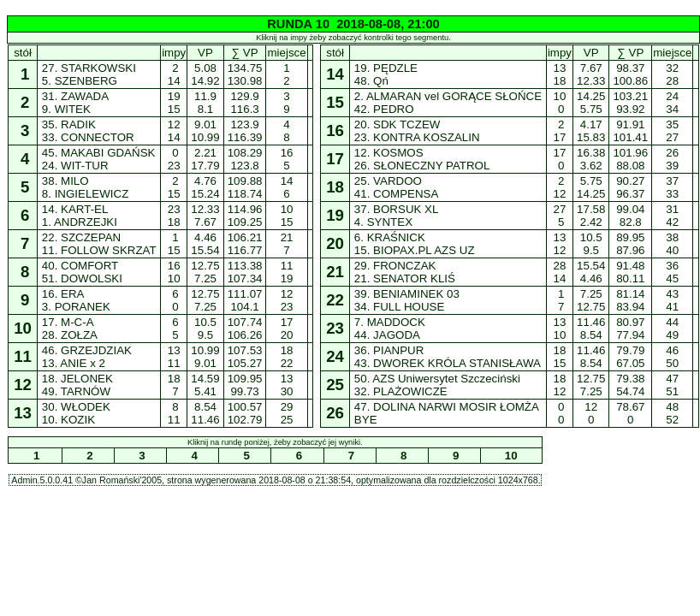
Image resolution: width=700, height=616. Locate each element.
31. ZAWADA (75, 96)
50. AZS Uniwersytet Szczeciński (437, 379)
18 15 (560, 357)
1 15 (174, 244)
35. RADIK (68, 124)
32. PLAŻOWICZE (400, 391)
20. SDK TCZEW (397, 124)
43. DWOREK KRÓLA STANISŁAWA (447, 363)
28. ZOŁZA (69, 335)
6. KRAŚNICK (389, 237)
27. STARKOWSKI (89, 68)
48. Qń (371, 81)
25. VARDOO (388, 181)
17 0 (560, 159)
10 (511, 456)
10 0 (560, 103)
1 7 (560, 300)
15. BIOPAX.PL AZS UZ (414, 250)
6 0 (174, 300)
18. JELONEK (77, 379)
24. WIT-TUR (75, 166)
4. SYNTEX (383, 222)
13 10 (560, 329)
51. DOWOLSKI (82, 278)
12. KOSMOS (389, 153)
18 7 (174, 385)
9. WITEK (66, 109)
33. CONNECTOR (88, 137)
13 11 (174, 357)
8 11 (174, 413)
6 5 (174, 329)
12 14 (174, 131)
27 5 (560, 216)
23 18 (174, 216)
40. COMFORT (80, 266)
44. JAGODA (387, 335)
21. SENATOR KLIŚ (404, 278)
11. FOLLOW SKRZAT (99, 250)
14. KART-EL (74, 209)
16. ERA (62, 294)
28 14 (560, 272)
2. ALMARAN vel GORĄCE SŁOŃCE (448, 96)
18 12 (560, 385)
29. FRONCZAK (395, 266)
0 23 (174, 159)
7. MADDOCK (389, 322)
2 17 (560, 131)
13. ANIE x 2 (74, 363)
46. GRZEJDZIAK (87, 350)
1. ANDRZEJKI (80, 222)
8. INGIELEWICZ (85, 194)
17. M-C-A (67, 322)
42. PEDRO (384, 109)
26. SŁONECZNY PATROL (421, 166)
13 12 (560, 244)
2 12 (560, 187)
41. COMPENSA (396, 194)
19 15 (174, 103)
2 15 (174, 187)
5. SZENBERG (80, 81)
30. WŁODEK (76, 407)
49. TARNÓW (76, 391)
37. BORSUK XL (396, 209)
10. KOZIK (68, 420)
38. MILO (65, 181)
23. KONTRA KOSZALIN (417, 137)
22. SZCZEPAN (81, 237)
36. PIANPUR (389, 350)
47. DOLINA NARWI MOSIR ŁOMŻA (446, 407)
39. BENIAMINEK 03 (406, 294)
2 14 (174, 74)
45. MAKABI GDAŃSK (98, 153)
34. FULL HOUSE (399, 307)
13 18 (560, 74)
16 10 (174, 272)
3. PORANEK (76, 307)
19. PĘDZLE (386, 68)
